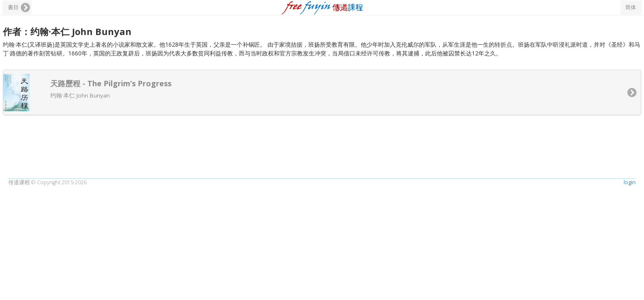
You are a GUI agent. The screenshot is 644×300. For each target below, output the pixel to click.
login (630, 272)
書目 (13, 7)
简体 (631, 7)
